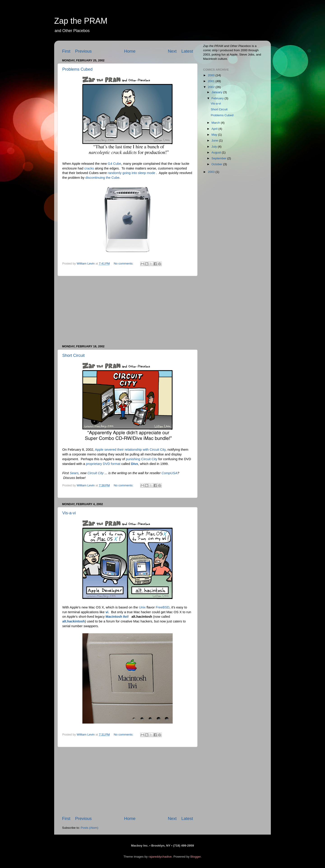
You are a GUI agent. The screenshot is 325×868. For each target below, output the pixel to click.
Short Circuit (73, 355)
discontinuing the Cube (102, 178)
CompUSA (169, 473)
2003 (212, 172)
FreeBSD (163, 607)
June (215, 140)
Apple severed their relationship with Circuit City (130, 450)
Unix (142, 607)
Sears (74, 473)
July (215, 147)
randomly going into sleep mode (131, 173)
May (215, 135)
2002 (212, 87)
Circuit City (95, 473)
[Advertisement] (128, 310)
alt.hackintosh (74, 621)
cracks (89, 168)
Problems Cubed (77, 69)
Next (172, 51)
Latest (187, 51)
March (216, 123)
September (219, 158)
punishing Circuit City (142, 459)
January (217, 92)
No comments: (124, 263)
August (217, 152)
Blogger (195, 857)
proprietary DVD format (103, 464)
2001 (212, 81)
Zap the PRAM (81, 21)
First (66, 51)
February (218, 98)
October (217, 164)
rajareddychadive (160, 857)
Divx (134, 464)
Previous (84, 51)
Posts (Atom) (90, 828)
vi (107, 612)
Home (130, 51)
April (215, 129)
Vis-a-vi (69, 513)
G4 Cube (114, 164)
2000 (212, 75)
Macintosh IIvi (117, 617)
